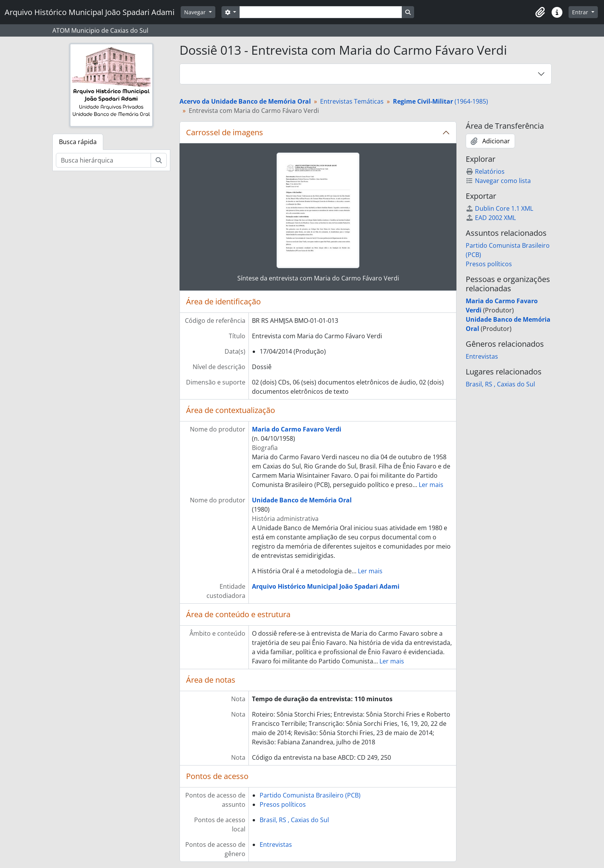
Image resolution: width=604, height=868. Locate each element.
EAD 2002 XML (491, 218)
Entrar (581, 12)
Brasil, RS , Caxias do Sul (294, 820)
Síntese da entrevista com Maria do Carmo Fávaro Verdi (318, 278)
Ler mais (431, 485)
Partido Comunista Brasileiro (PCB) (310, 795)
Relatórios (485, 171)
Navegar (196, 12)
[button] (540, 12)
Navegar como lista (498, 181)
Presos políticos (283, 804)
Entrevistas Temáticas (352, 101)
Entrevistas (276, 844)
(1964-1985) (440, 101)
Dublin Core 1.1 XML (499, 208)
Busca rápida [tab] (78, 142)
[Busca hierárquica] (103, 160)
